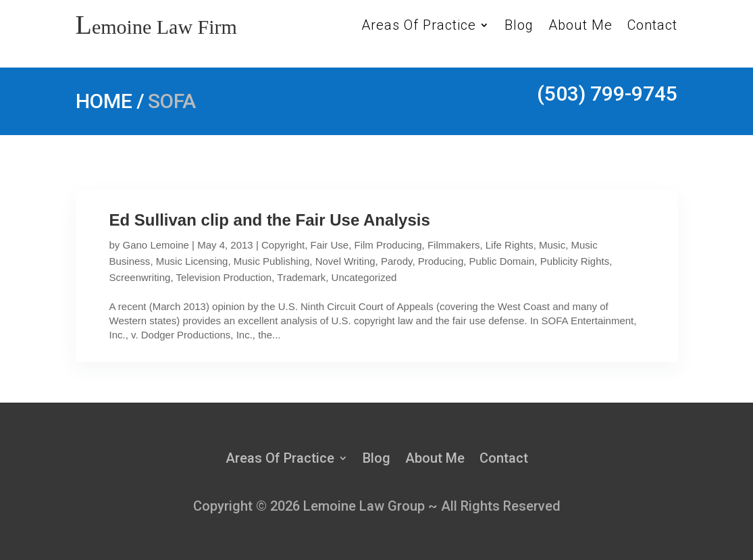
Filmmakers (454, 245)
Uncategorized (364, 277)
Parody (396, 261)
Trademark (301, 277)
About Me (580, 27)
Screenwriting (140, 277)
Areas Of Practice (419, 27)
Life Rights (510, 245)
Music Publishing (272, 261)
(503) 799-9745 (607, 94)
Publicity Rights (575, 261)
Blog (519, 27)
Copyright (283, 245)
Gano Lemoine (156, 245)
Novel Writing (345, 261)
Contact (652, 27)
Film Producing (388, 245)
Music (552, 245)
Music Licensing (192, 261)
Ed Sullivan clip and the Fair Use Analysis (270, 220)
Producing (441, 261)
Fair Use (330, 245)
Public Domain (502, 261)
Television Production (224, 277)
